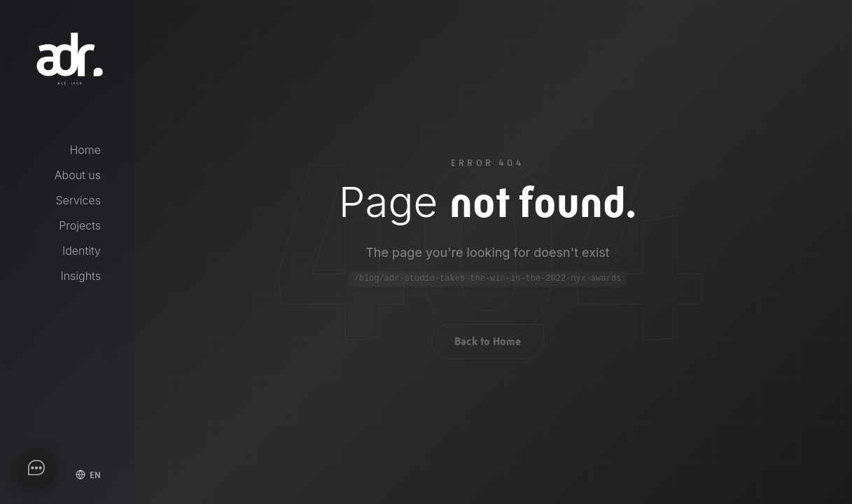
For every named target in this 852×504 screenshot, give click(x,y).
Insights (81, 276)
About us (78, 175)
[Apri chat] (36, 468)
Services (79, 200)
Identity (82, 251)
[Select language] (88, 475)
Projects (80, 225)
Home (85, 150)
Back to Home (488, 344)
